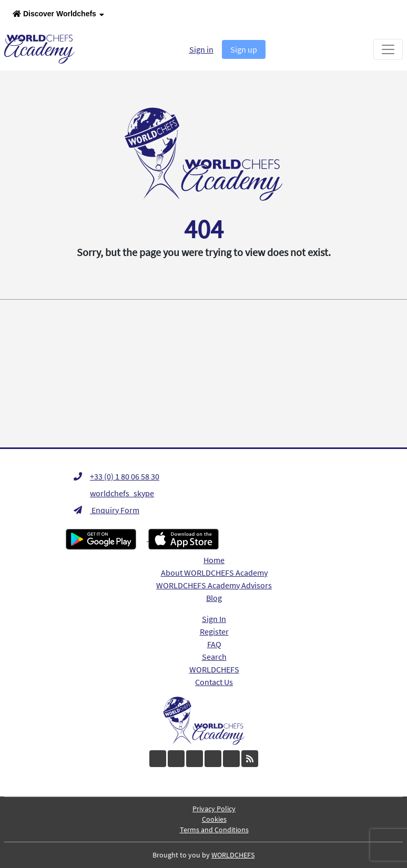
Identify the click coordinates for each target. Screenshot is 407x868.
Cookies (214, 819)
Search (214, 657)
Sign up (244, 49)
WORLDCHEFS (214, 669)
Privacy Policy (214, 809)
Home (214, 560)
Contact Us (214, 682)
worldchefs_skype (114, 493)
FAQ (214, 644)
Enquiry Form (106, 510)
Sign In (214, 619)
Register (214, 631)
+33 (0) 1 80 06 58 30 (116, 476)
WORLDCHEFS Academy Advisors (214, 585)
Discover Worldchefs (58, 14)
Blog (214, 598)
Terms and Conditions (214, 830)
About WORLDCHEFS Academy (214, 573)
